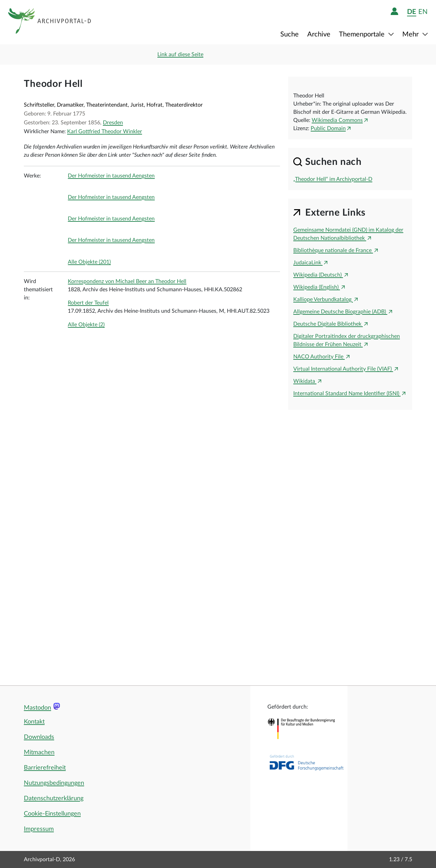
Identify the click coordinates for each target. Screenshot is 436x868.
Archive (319, 34)
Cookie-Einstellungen (52, 814)
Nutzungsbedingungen (54, 783)
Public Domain (328, 128)
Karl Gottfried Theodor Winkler (105, 131)
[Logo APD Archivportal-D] (50, 22)
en (423, 12)
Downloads (39, 737)
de (412, 12)
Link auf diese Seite (180, 55)
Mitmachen (39, 753)
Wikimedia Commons (337, 120)
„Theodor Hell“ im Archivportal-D (333, 179)
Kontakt (34, 722)
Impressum (39, 829)
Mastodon (37, 708)
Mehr (411, 34)
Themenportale (363, 34)
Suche (290, 34)
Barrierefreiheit (45, 768)
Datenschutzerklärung (54, 799)
